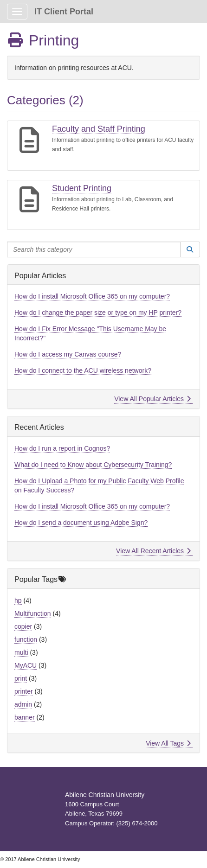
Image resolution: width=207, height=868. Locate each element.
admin (23, 704)
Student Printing (82, 188)
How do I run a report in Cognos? (62, 448)
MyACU (26, 665)
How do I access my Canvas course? (68, 354)
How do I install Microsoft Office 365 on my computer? (92, 296)
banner (25, 717)
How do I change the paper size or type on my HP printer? (98, 313)
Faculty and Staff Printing (99, 129)
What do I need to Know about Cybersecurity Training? (93, 465)
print (21, 678)
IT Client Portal (64, 12)
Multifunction (33, 613)
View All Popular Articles (152, 399)
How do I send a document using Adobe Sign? (81, 523)
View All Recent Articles (153, 551)
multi (21, 652)
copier (23, 626)
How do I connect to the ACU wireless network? (83, 370)
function (26, 639)
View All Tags (168, 743)
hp (18, 600)
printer (24, 691)
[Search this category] (94, 249)
